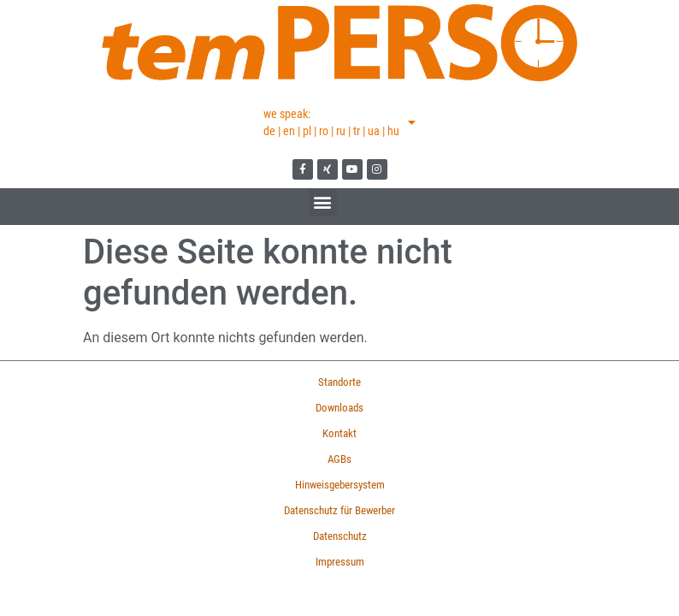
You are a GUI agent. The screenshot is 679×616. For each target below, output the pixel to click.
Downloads (339, 408)
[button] (323, 202)
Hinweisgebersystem (340, 485)
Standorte (339, 382)
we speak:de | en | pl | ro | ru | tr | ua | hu (339, 122)
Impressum (340, 562)
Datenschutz (340, 536)
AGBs (339, 459)
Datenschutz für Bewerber (339, 510)
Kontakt (339, 433)
